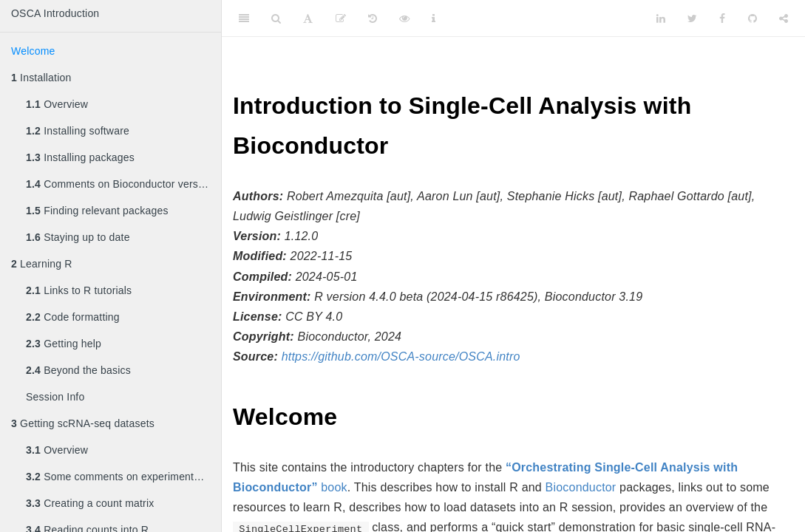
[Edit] (341, 18)
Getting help (64, 344)
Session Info (55, 397)
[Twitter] (692, 18)
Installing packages (80, 157)
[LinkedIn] (661, 18)
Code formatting (73, 317)
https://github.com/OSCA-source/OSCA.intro (401, 357)
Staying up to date (78, 237)
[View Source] (404, 18)
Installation (41, 78)
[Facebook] (722, 18)
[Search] (276, 18)
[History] (373, 18)
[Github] (753, 18)
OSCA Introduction (55, 13)
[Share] (784, 18)
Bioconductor (581, 487)
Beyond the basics (78, 370)
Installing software (78, 131)
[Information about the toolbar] (434, 18)
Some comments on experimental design (123, 477)
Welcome (33, 51)
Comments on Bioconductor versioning (123, 184)
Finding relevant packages (97, 211)
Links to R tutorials (79, 290)
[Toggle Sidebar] (244, 18)
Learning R (42, 264)
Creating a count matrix (90, 503)
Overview (57, 104)
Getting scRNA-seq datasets (83, 423)
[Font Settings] (308, 18)
